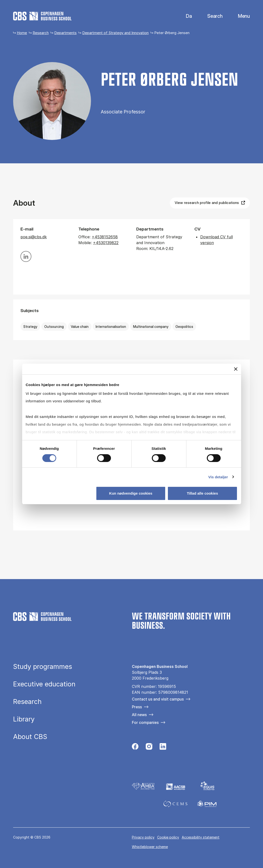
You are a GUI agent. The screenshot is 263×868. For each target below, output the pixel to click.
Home (22, 33)
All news (139, 715)
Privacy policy (143, 837)
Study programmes (43, 667)
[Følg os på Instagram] (149, 748)
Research (41, 33)
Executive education (44, 684)
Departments (65, 33)
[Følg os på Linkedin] (163, 748)
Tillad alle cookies (202, 493)
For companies (145, 722)
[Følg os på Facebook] (135, 748)
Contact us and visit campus (158, 699)
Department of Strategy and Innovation (115, 33)
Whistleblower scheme (150, 847)
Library (24, 719)
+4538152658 (105, 237)
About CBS (30, 737)
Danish (185, 16)
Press (137, 707)
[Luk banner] (236, 369)
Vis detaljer (218, 477)
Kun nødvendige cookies (131, 493)
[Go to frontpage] (42, 16)
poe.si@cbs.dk (34, 237)
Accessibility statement (201, 837)
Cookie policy (168, 837)
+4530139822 (106, 243)
